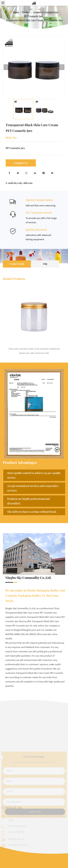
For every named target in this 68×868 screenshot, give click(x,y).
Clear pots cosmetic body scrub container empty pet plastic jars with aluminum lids (34, 351)
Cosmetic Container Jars (46, 12)
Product (26, 12)
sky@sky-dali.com (23, 183)
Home (16, 12)
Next (62, 67)
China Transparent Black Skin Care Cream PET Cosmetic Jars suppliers (32, 613)
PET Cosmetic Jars (33, 16)
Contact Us (21, 163)
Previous (6, 67)
